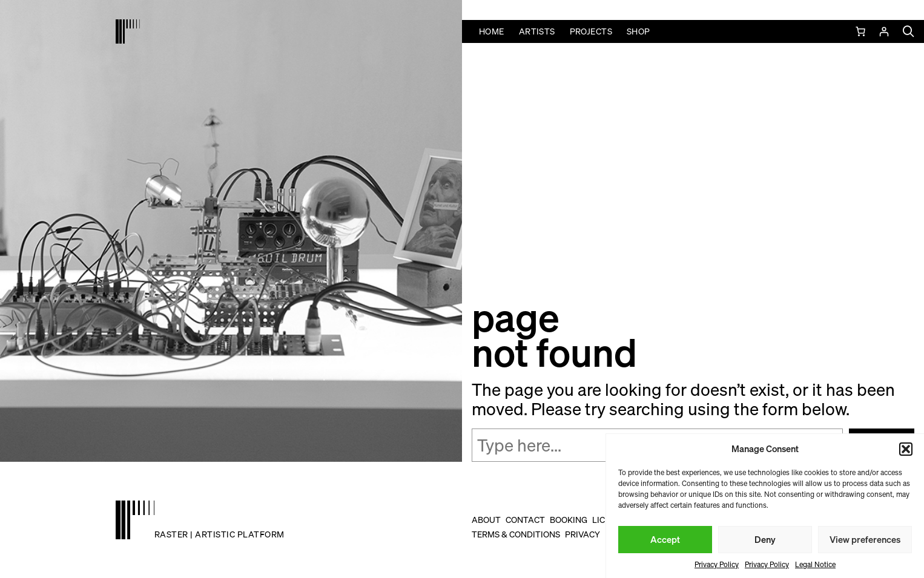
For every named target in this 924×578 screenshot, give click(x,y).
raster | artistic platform (219, 534)
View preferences (865, 539)
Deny (765, 539)
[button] (906, 449)
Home (492, 31)
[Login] (884, 31)
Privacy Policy (717, 564)
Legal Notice (815, 564)
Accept (665, 539)
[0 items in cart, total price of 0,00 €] (862, 31)
